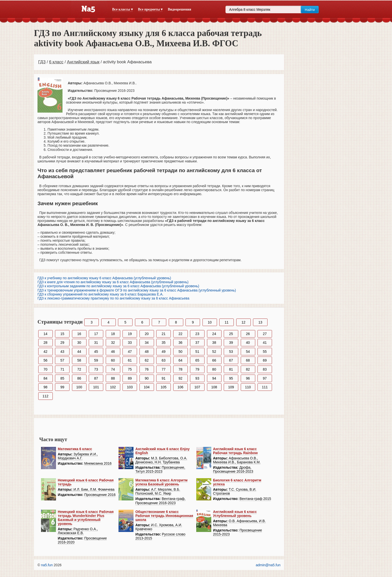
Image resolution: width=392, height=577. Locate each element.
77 (163, 369)
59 (96, 360)
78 (180, 369)
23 (197, 334)
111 (265, 387)
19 (130, 334)
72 (79, 369)
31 (96, 343)
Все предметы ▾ (150, 9)
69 (265, 360)
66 (214, 360)
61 (130, 360)
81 (231, 369)
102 (113, 387)
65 (197, 360)
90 (147, 378)
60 (113, 360)
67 (231, 360)
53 (231, 352)
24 (214, 334)
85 (62, 378)
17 (96, 334)
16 (79, 334)
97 (265, 378)
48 (147, 352)
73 (96, 369)
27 (265, 334)
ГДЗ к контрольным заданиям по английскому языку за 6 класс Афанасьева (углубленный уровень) (118, 286)
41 (265, 343)
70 (45, 369)
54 (248, 352)
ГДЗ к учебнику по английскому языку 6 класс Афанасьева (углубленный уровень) (104, 278)
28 (45, 343)
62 (147, 360)
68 (248, 360)
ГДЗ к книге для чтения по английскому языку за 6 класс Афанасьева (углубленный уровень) (113, 282)
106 (180, 387)
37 (197, 343)
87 (96, 378)
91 (163, 378)
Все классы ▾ (122, 9)
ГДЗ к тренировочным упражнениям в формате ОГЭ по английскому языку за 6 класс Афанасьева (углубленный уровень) (137, 290)
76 (147, 369)
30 (79, 343)
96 (248, 378)
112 (45, 396)
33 (130, 343)
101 (96, 387)
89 (130, 378)
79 (197, 369)
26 (248, 334)
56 (45, 360)
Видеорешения (179, 9)
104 (147, 387)
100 (79, 387)
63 (163, 360)
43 (62, 352)
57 (62, 360)
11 (226, 322)
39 (231, 343)
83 (265, 369)
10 (210, 322)
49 (163, 352)
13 (260, 322)
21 (163, 334)
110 (248, 387)
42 (45, 352)
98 (45, 387)
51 (197, 352)
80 (214, 369)
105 (164, 387)
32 (113, 343)
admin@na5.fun (268, 565)
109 (231, 387)
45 (96, 352)
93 (197, 378)
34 (147, 343)
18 (113, 334)
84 (45, 378)
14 (45, 334)
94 (214, 378)
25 (231, 334)
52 (214, 352)
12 (243, 322)
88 (113, 378)
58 (79, 360)
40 (248, 343)
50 (180, 352)
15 (62, 334)
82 (248, 369)
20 (147, 334)
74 (113, 369)
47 (130, 352)
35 (163, 343)
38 (214, 343)
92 (180, 378)
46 (113, 352)
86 (79, 378)
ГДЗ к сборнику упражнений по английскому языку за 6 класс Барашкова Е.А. (100, 294)
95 (231, 378)
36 (180, 343)
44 (79, 352)
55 (265, 352)
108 (214, 387)
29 (62, 343)
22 (180, 334)
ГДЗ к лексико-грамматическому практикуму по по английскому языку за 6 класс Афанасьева (113, 298)
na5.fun (47, 565)
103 (130, 387)
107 (197, 387)
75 (130, 369)
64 (180, 360)
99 (62, 387)
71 (62, 369)
